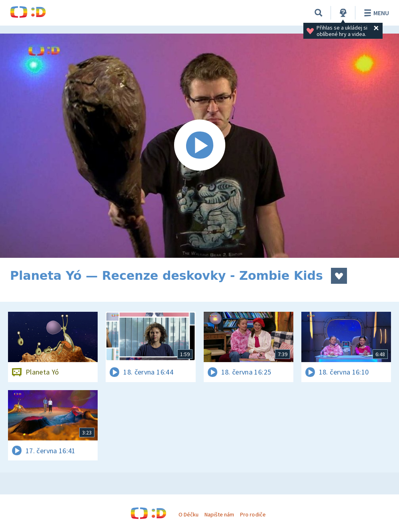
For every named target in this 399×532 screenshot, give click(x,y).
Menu (375, 13)
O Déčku (188, 514)
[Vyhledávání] (319, 13)
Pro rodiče (253, 514)
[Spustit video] (199, 146)
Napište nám (219, 514)
